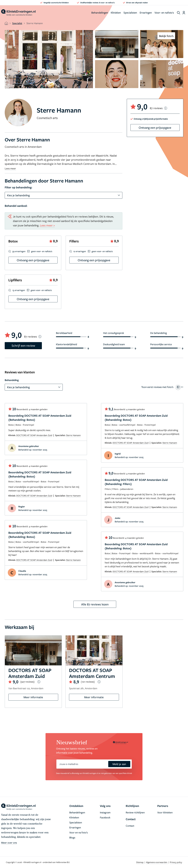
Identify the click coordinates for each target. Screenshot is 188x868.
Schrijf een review (23, 345)
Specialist (17, 23)
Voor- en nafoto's (164, 13)
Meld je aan (119, 764)
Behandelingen (100, 13)
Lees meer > (47, 225)
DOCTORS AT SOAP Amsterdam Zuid (34, 435)
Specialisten (130, 13)
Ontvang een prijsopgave (155, 128)
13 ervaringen (19, 290)
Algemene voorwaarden (157, 862)
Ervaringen (146, 13)
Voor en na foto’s (79, 832)
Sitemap (140, 862)
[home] (18, 13)
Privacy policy (176, 862)
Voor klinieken (165, 812)
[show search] (179, 13)
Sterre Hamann (73, 435)
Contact (130, 826)
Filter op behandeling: (18, 187)
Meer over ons (9, 843)
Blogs (72, 837)
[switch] (162, 387)
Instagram (105, 812)
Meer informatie (33, 697)
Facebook (105, 817)
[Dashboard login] (184, 13)
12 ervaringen (80, 251)
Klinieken (116, 13)
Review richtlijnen (135, 812)
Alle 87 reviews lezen (95, 604)
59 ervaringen (19, 251)
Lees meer (10, 168)
